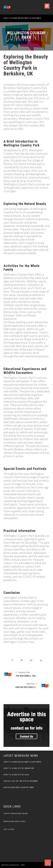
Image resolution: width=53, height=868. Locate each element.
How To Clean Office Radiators (19, 768)
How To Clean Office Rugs (16, 775)
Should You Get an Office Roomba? (21, 781)
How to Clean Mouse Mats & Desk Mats (22, 18)
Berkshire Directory (15, 821)
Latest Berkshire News (16, 813)
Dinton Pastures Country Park (19, 787)
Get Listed (9, 829)
